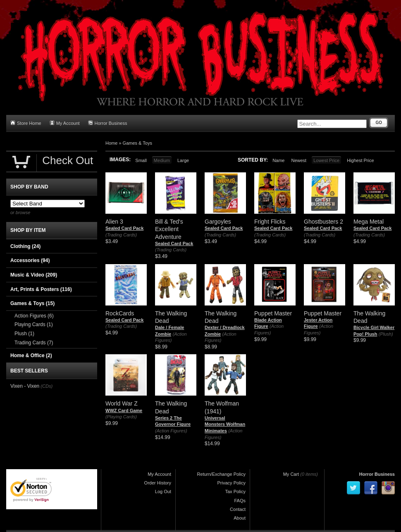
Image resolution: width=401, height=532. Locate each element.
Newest (299, 160)
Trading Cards (34, 343)
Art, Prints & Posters (41, 289)
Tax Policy (235, 491)
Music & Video (34, 275)
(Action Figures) (171, 431)
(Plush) (386, 334)
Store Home (26, 123)
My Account (65, 123)
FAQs (240, 501)
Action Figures (34, 316)
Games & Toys (137, 143)
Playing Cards (34, 324)
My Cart (291, 474)
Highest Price (360, 160)
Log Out (163, 491)
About (240, 518)
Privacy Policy (232, 483)
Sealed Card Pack (124, 228)
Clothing (25, 246)
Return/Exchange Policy (221, 474)
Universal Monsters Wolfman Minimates (225, 424)
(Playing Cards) (121, 417)
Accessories (30, 260)
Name (278, 160)
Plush (24, 334)
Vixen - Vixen (25, 386)
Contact (238, 509)
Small (141, 160)
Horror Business (108, 123)
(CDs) (47, 386)
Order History (158, 483)
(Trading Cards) (121, 235)
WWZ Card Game (124, 410)
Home (111, 143)
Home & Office (31, 355)
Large (183, 160)
